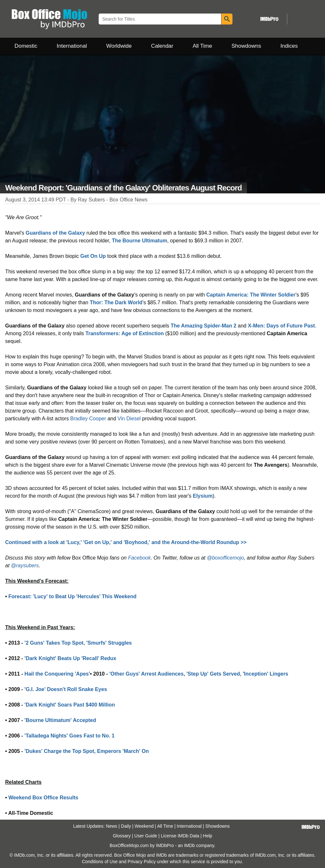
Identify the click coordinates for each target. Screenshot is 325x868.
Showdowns (246, 46)
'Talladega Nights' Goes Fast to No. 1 (69, 736)
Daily (126, 826)
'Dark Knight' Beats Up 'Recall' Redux (70, 658)
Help (207, 836)
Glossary (122, 836)
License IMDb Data (180, 836)
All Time (202, 46)
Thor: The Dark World (116, 302)
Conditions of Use (100, 862)
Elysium (203, 496)
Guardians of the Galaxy (55, 233)
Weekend (144, 826)
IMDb (189, 845)
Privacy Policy (142, 862)
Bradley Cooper (88, 419)
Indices (289, 46)
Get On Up (93, 256)
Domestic (26, 46)
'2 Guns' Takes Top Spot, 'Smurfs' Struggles (78, 643)
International (72, 46)
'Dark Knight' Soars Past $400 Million (70, 705)
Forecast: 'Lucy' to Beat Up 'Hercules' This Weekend (72, 596)
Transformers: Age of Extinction (125, 333)
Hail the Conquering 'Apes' (57, 674)
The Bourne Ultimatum (140, 241)
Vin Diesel (129, 419)
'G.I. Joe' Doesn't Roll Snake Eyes (66, 689)
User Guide (146, 836)
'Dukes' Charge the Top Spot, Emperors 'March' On (87, 751)
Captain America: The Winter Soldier (251, 295)
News (112, 826)
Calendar (162, 46)
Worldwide (119, 46)
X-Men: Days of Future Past (281, 326)
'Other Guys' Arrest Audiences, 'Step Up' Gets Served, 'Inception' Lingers (199, 674)
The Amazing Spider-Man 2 (203, 326)
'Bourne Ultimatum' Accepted (60, 720)
